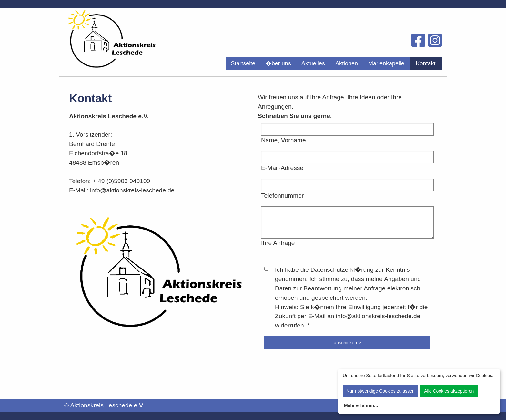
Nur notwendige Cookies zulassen (380, 391)
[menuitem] (243, 63)
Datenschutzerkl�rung (342, 270)
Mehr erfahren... (361, 405)
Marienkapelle (386, 63)
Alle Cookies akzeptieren (449, 391)
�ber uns (278, 63)
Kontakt (425, 63)
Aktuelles (313, 63)
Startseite (243, 63)
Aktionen (347, 63)
